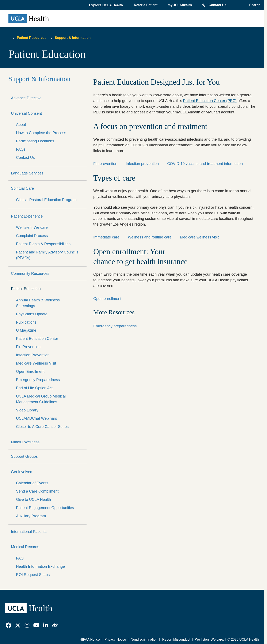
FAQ (20, 558)
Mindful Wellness (25, 442)
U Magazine (26, 330)
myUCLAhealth (180, 5)
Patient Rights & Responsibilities (43, 244)
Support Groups (24, 456)
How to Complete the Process (41, 133)
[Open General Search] (254, 5)
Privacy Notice (115, 639)
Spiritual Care (22, 188)
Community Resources (30, 274)
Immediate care (106, 237)
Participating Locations (35, 141)
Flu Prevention (28, 347)
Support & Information (73, 38)
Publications (26, 322)
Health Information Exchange (40, 566)
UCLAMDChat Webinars (37, 418)
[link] (8, 625)
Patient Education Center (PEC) (210, 101)
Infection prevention (142, 164)
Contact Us (217, 5)
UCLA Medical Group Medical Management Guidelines (41, 399)
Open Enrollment (30, 372)
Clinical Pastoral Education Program (46, 200)
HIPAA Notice (90, 639)
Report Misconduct (176, 639)
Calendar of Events (32, 483)
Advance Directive (26, 98)
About (21, 125)
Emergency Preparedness (38, 380)
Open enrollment (107, 299)
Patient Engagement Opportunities (45, 508)
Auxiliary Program (31, 516)
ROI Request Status (33, 575)
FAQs (21, 149)
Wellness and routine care (150, 237)
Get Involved (22, 472)
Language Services (27, 173)
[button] (106, 5)
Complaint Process (32, 236)
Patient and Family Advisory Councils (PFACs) (47, 255)
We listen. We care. (32, 227)
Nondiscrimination (144, 639)
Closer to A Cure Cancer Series (42, 427)
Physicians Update (32, 314)
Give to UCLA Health (34, 500)
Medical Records (25, 547)
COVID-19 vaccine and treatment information (205, 164)
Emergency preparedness (115, 326)
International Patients (29, 532)
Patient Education (26, 289)
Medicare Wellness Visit (36, 363)
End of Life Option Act (34, 388)
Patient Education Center (37, 339)
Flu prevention (105, 164)
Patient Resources (32, 38)
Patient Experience (27, 216)
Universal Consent (26, 113)
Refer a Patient (146, 5)
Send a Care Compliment (37, 491)
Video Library (27, 410)
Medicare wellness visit (199, 237)
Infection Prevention (33, 355)
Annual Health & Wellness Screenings (38, 303)
